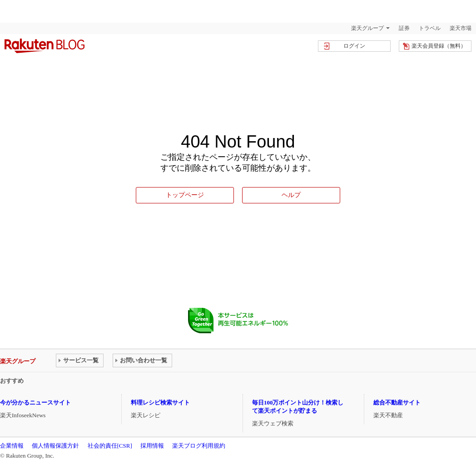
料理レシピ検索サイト (160, 402)
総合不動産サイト (397, 402)
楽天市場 (461, 28)
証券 (404, 28)
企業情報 (12, 446)
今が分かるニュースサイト (35, 402)
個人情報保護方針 (55, 446)
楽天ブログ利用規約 (199, 446)
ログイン (354, 46)
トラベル (430, 28)
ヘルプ (291, 195)
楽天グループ (367, 28)
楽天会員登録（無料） (439, 46)
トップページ (185, 195)
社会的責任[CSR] (110, 446)
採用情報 (152, 446)
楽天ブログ (45, 46)
